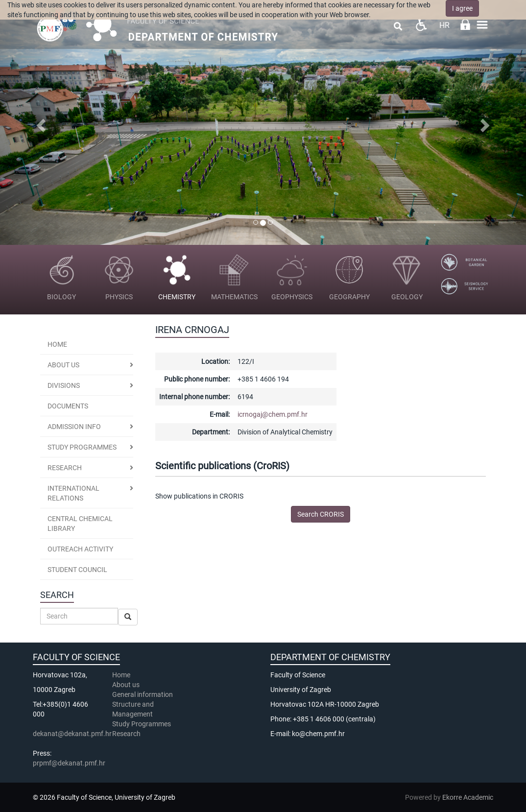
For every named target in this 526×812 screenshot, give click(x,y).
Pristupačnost (421, 25)
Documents (68, 406)
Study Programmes (142, 724)
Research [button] (65, 468)
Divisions (64, 385)
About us (63, 365)
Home (57, 344)
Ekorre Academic (468, 797)
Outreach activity (80, 549)
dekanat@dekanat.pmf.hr (72, 734)
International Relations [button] (73, 493)
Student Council (77, 570)
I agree (462, 8)
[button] (39, 122)
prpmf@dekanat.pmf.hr (69, 763)
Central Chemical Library (80, 524)
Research (127, 734)
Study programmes (82, 447)
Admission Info (74, 427)
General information (143, 694)
